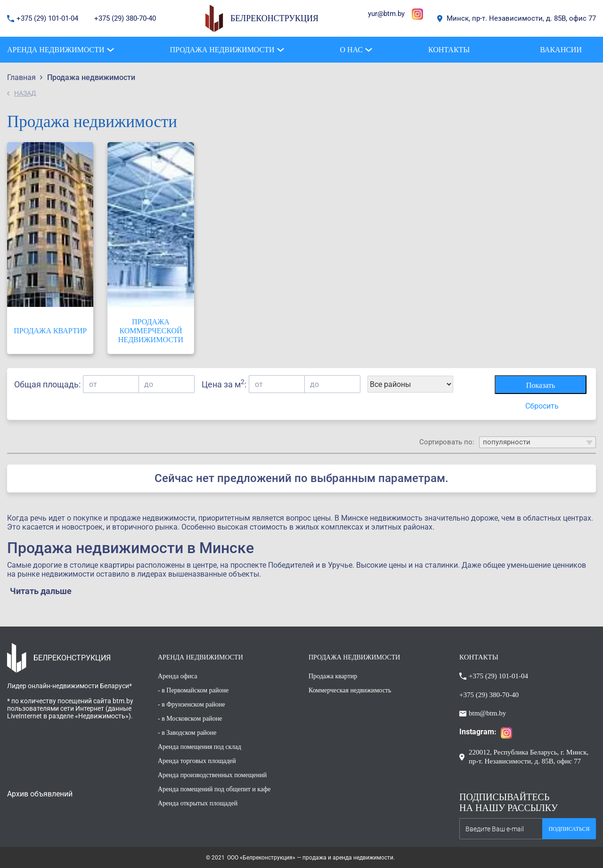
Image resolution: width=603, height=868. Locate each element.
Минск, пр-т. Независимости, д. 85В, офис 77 (521, 18)
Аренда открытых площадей (198, 803)
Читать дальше (41, 591)
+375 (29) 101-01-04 (48, 18)
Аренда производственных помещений (212, 775)
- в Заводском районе (187, 733)
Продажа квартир (333, 676)
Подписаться (569, 829)
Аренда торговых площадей (197, 761)
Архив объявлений (40, 794)
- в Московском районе (190, 719)
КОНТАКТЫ (479, 657)
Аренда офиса (178, 676)
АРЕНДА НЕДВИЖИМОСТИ (200, 657)
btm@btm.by (487, 713)
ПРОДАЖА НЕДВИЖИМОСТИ (354, 657)
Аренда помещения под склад (200, 747)
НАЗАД (25, 93)
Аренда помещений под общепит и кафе (214, 789)
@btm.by (391, 14)
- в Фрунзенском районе (191, 704)
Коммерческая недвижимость (350, 690)
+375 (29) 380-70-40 (125, 18)
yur (373, 14)
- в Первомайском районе (193, 690)
